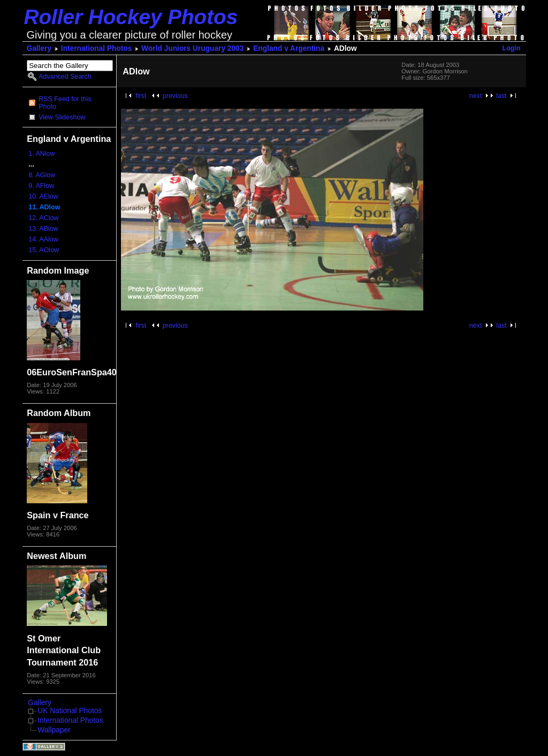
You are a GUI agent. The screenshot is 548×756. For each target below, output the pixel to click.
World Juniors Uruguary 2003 (192, 48)
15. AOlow (44, 250)
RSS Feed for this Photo (65, 103)
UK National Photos (70, 711)
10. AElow (43, 196)
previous (175, 96)
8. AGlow (42, 175)
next (476, 96)
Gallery (39, 48)
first (141, 96)
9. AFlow (41, 186)
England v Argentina (289, 48)
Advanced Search (65, 77)
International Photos (97, 48)
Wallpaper (54, 730)
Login (512, 48)
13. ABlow (43, 229)
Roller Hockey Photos (131, 17)
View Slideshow (62, 117)
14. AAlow (43, 239)
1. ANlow (41, 154)
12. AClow (43, 218)
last (501, 96)
